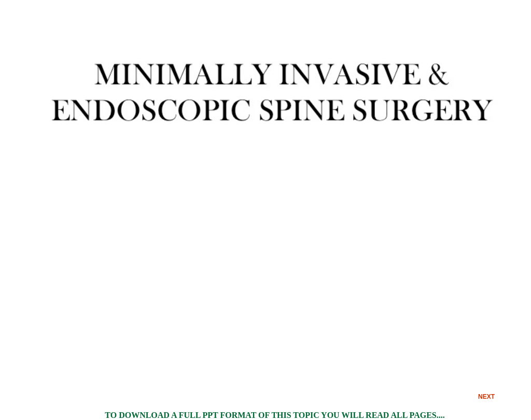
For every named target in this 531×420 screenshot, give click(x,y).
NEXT (486, 397)
